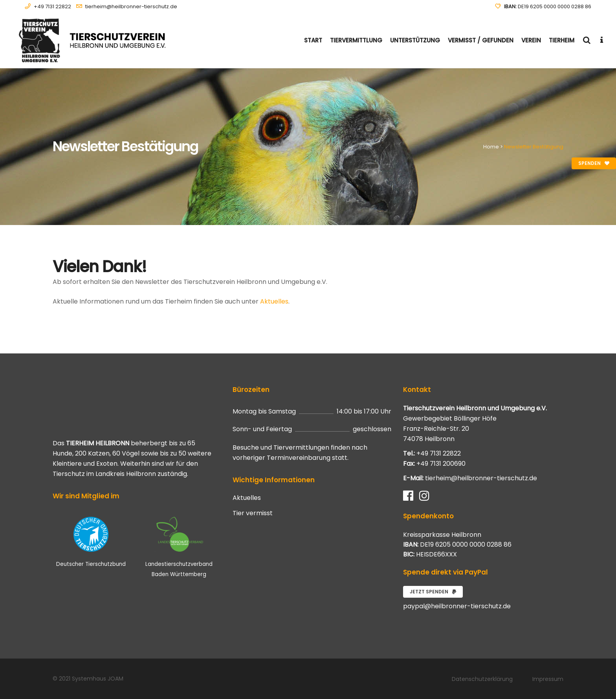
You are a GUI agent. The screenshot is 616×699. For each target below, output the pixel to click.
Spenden (594, 163)
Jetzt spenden (433, 592)
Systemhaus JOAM (98, 679)
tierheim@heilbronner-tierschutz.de (131, 6)
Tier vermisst (253, 513)
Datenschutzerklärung (482, 679)
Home (491, 147)
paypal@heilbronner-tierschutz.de (457, 606)
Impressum (548, 679)
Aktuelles (274, 301)
